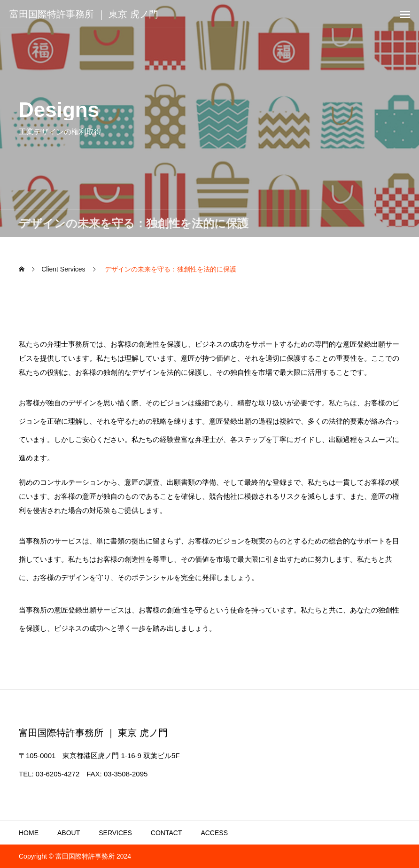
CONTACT (167, 833)
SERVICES (115, 833)
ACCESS (214, 833)
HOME (29, 833)
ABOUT (69, 833)
